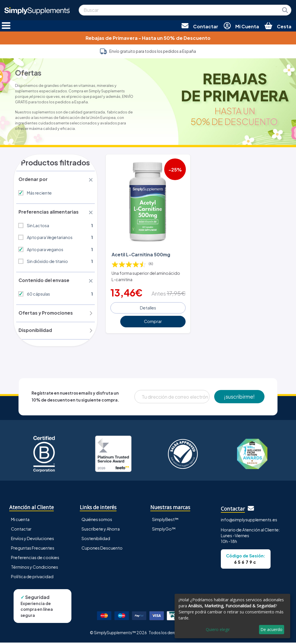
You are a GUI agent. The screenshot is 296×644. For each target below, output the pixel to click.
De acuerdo (271, 629)
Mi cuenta (20, 520)
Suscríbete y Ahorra (101, 530)
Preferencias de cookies (35, 559)
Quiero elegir (218, 629)
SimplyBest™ (165, 520)
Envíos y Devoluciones (33, 540)
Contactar (21, 530)
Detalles (148, 307)
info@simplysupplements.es (249, 521)
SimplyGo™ (164, 530)
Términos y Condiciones (35, 568)
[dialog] (232, 616)
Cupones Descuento (102, 549)
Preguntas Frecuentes (33, 549)
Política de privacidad (32, 578)
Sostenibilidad (96, 540)
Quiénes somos (97, 520)
